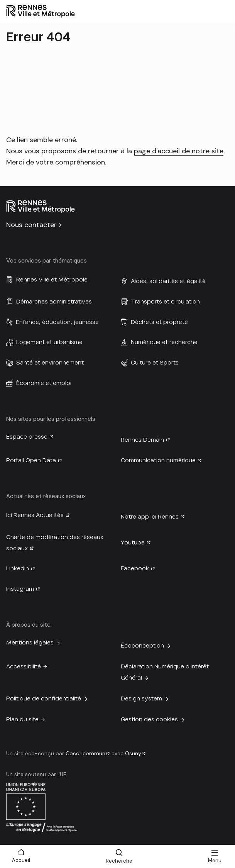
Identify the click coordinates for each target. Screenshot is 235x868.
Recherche (119, 861)
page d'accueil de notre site (179, 151)
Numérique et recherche (164, 342)
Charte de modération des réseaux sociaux (55, 543)
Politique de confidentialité (44, 698)
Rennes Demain (142, 440)
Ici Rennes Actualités (35, 515)
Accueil (21, 860)
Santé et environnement (50, 363)
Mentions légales (30, 643)
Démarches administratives (54, 302)
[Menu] (215, 856)
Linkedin (18, 568)
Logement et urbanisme (49, 342)
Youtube (133, 542)
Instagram (20, 589)
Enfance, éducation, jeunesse (57, 322)
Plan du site (22, 719)
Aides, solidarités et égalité (168, 281)
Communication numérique (158, 460)
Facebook (135, 568)
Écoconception (142, 646)
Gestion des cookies (149, 719)
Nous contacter (31, 225)
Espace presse (27, 437)
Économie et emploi (44, 383)
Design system (141, 698)
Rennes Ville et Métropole (52, 280)
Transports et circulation (165, 302)
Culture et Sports (155, 363)
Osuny (133, 753)
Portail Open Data (31, 460)
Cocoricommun (85, 753)
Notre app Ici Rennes (150, 517)
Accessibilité (24, 666)
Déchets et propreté (159, 322)
